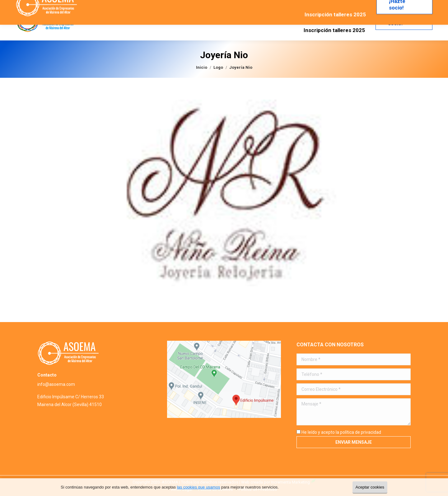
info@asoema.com (56, 384)
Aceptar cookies (370, 487)
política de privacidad (361, 432)
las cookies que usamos (199, 487)
